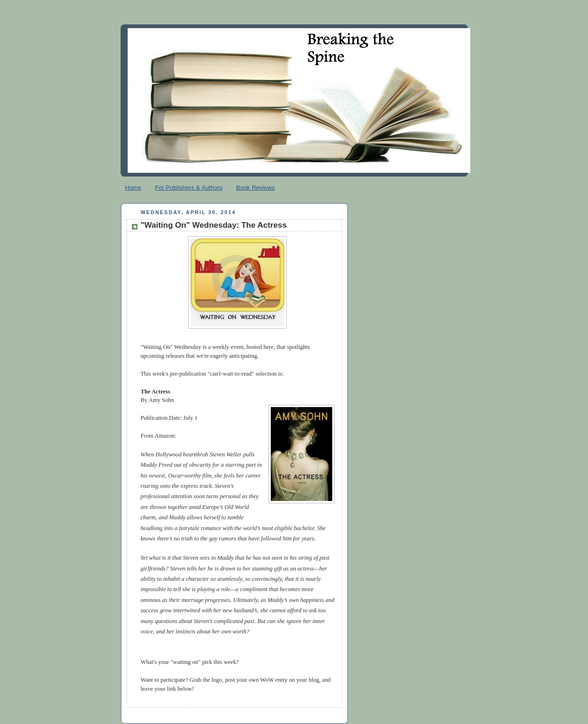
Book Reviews (255, 188)
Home (133, 188)
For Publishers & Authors (189, 188)
